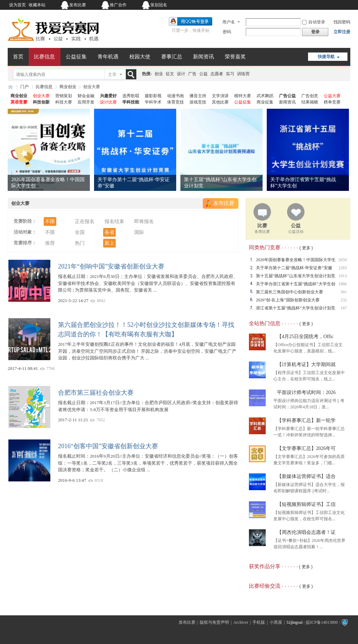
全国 (80, 232)
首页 (18, 57)
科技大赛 (64, 102)
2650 (343, 260)
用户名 (229, 22)
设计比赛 (108, 102)
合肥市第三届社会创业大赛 (96, 393)
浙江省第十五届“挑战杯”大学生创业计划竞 (296, 308)
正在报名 (85, 221)
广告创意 (310, 96)
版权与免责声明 (214, 622)
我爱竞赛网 (10, 87)
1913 (343, 276)
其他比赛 (220, 102)
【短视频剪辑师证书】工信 (306, 504)
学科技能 (131, 102)
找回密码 (342, 22)
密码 (227, 32)
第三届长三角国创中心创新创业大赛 (289, 292)
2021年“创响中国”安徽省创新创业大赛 (111, 266)
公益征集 (76, 57)
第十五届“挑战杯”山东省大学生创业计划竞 (296, 276)
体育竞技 (176, 102)
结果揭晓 (310, 102)
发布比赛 (78, 5)
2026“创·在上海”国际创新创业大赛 (288, 300)
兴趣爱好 (108, 96)
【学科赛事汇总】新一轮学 (306, 420)
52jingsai (294, 622)
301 (344, 292)
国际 (139, 232)
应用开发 (86, 102)
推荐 (50, 243)
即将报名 (144, 221)
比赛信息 (44, 57)
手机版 (259, 622)
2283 (343, 268)
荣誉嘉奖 (235, 57)
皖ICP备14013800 (322, 622)
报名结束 (114, 221)
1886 (343, 284)
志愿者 (217, 74)
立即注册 (342, 32)
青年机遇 (108, 57)
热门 (80, 243)
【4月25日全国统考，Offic (305, 337)
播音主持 (198, 96)
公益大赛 (332, 96)
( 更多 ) (306, 248)
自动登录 (314, 22)
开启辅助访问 (307, 5)
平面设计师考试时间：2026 (306, 392)
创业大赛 (41, 96)
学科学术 (153, 102)
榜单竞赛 (332, 102)
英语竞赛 (19, 102)
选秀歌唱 (131, 96)
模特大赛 (243, 96)
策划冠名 (159, 5)
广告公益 (287, 96)
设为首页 (17, 5)
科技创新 (41, 102)
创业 (159, 74)
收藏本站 (37, 5)
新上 (109, 243)
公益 (203, 74)
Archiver (241, 622)
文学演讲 (220, 96)
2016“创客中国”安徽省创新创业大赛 (108, 446)
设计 (181, 74)
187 (344, 308)
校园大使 (140, 57)
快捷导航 (326, 57)
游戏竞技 (198, 102)
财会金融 (86, 96)
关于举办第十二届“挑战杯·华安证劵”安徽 (294, 268)
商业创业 (68, 87)
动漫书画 (176, 96)
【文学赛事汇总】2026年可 (306, 448)
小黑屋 (276, 622)
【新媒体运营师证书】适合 (306, 476)
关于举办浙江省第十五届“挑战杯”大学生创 (296, 284)
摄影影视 (153, 96)
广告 (192, 74)
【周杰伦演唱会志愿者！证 (306, 532)
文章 (112, 74)
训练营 (243, 74)
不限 (50, 221)
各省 (109, 232)
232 (344, 300)
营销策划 (64, 96)
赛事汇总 (172, 57)
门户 (24, 87)
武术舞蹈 (265, 96)
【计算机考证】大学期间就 (306, 364)
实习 (230, 74)
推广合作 (118, 5)
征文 (170, 74)
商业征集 (265, 102)
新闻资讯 (203, 57)
